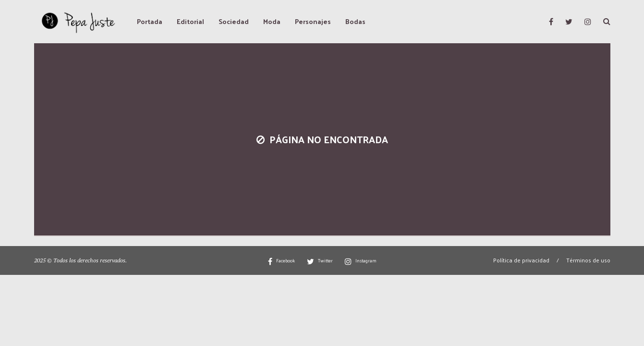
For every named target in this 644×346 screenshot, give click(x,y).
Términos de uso (588, 260)
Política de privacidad (521, 260)
